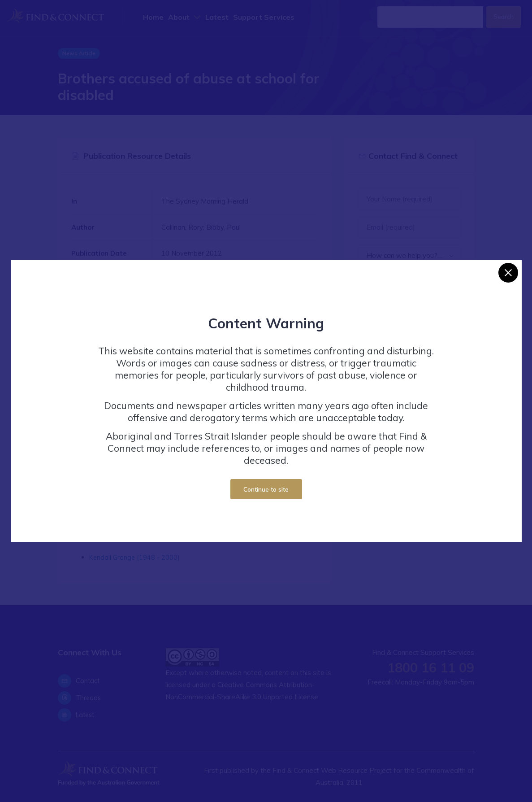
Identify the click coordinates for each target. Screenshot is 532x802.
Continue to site (266, 489)
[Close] (508, 273)
